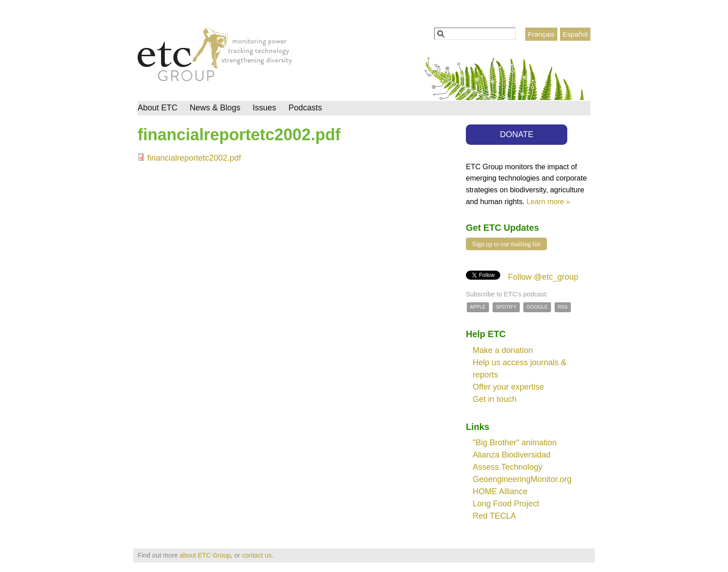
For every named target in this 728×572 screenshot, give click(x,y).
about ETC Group (205, 555)
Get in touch (495, 399)
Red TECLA (494, 516)
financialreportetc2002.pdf (194, 158)
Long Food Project (506, 504)
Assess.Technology (508, 467)
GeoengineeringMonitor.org (522, 479)
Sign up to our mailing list (506, 244)
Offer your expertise (508, 387)
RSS (563, 307)
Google (537, 307)
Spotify (506, 307)
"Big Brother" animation (515, 443)
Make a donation (503, 350)
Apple (478, 307)
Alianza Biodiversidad (512, 455)
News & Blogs (215, 108)
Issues (264, 108)
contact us (257, 555)
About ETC (158, 108)
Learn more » (548, 201)
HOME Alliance (500, 491)
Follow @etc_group (543, 277)
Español (575, 34)
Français (541, 34)
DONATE (517, 134)
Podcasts (305, 108)
